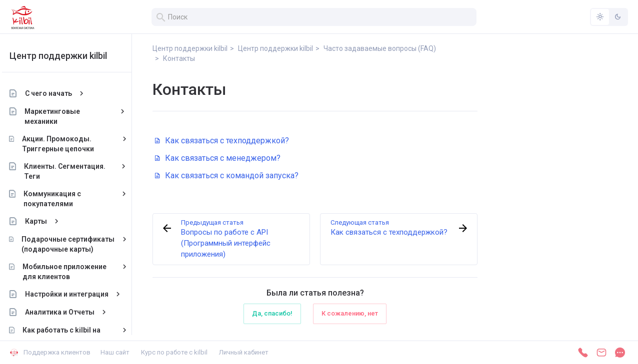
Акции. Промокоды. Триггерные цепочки (66, 144)
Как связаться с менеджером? (218, 158)
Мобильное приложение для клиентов (72, 272)
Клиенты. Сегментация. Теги (73, 171)
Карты (44, 221)
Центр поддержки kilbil (66, 56)
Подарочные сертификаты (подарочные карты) (76, 244)
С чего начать (56, 93)
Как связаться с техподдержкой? (222, 141)
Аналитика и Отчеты (68, 312)
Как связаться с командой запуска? (227, 176)
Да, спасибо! (272, 313)
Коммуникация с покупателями (60, 199)
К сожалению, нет (350, 313)
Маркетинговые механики (61, 116)
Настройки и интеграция (75, 294)
